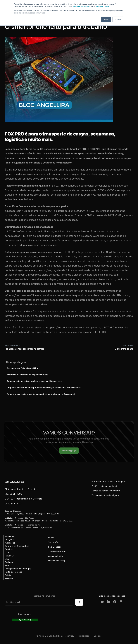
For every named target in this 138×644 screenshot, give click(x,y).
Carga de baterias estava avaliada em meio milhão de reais (34, 381)
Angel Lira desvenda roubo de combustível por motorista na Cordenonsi (41, 394)
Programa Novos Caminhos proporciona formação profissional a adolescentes (44, 388)
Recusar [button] (118, 19)
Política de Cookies (103, 6)
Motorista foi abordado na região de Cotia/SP (28, 375)
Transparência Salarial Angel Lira (22, 368)
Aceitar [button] (106, 19)
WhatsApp (25, 620)
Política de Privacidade (81, 6)
